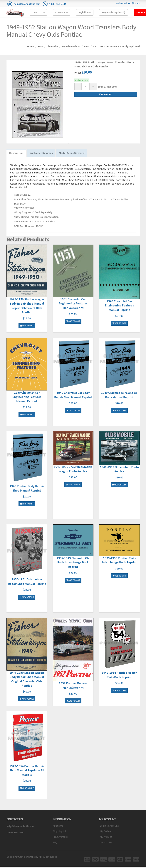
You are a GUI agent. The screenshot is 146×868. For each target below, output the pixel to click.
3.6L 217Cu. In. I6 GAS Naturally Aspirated (116, 46)
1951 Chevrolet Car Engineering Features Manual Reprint (73, 305)
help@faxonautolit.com (27, 4)
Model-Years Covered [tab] (78, 154)
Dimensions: (21, 224)
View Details (73, 486)
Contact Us (106, 844)
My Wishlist (106, 839)
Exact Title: (20, 201)
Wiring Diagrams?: (24, 214)
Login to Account (109, 828)
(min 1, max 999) (107, 87)
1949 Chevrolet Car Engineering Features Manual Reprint (119, 307)
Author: (18, 210)
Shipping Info (60, 833)
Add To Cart (27, 323)
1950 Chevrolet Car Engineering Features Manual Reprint (27, 399)
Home (31, 46)
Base (87, 46)
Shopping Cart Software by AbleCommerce (32, 859)
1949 (40, 46)
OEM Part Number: (25, 228)
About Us (58, 828)
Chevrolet (52, 46)
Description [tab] (17, 154)
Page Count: (21, 197)
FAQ (55, 844)
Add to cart (106, 94)
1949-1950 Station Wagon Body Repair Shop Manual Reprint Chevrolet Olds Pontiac (27, 305)
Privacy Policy (60, 839)
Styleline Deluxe (71, 46)
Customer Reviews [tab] (45, 154)
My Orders (105, 833)
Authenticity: (21, 219)
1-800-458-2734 (58, 4)
